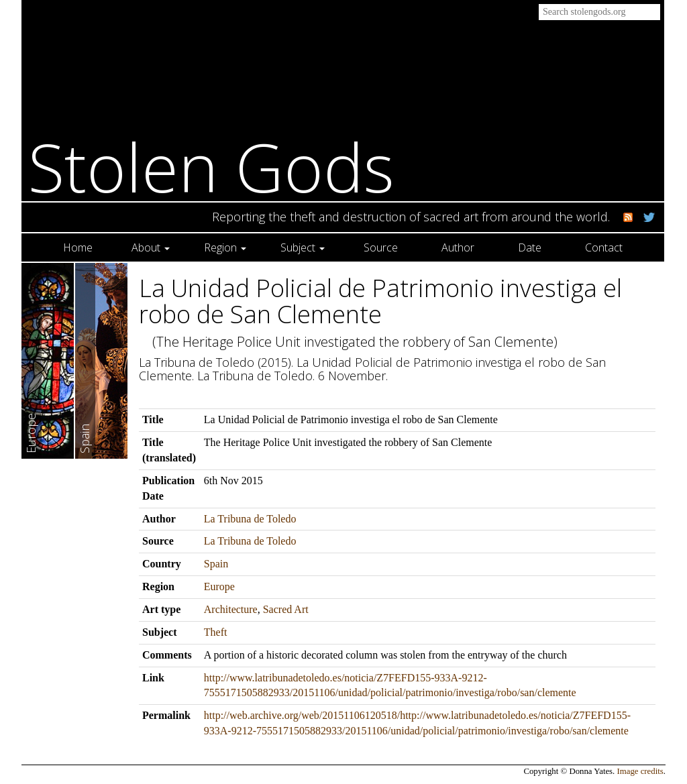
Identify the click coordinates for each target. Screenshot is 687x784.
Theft (216, 632)
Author (458, 247)
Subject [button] (303, 247)
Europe (219, 586)
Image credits (640, 771)
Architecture (231, 609)
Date (530, 247)
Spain (216, 564)
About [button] (151, 247)
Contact (604, 247)
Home (78, 247)
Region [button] (225, 247)
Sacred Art (286, 609)
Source (381, 247)
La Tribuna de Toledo (250, 519)
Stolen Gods (211, 167)
